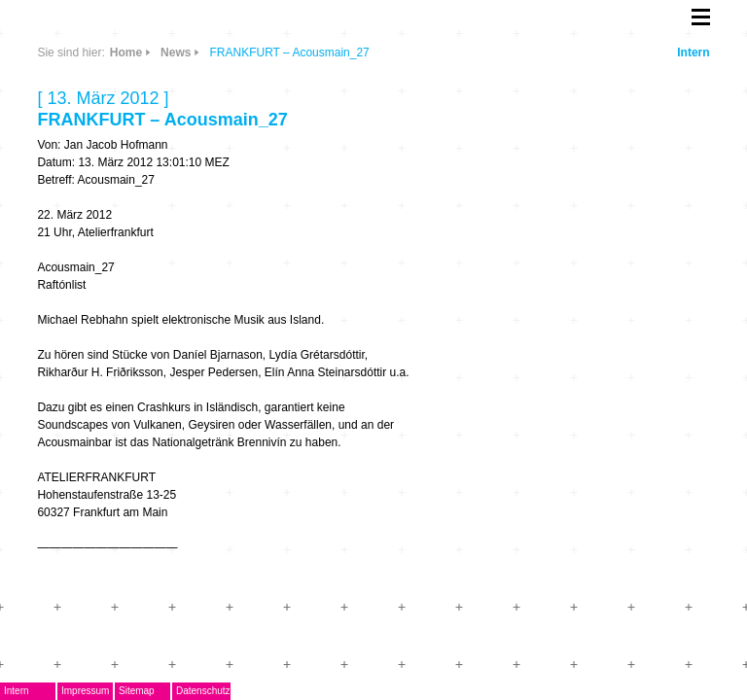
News (176, 52)
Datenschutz (203, 691)
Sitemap (137, 691)
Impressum (85, 691)
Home (126, 52)
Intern (693, 52)
